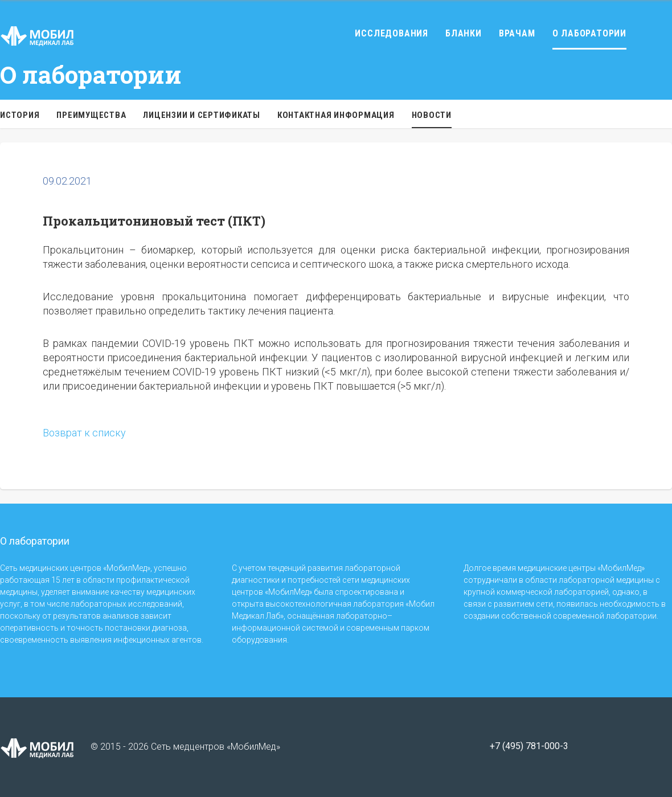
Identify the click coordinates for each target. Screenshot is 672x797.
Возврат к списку (84, 433)
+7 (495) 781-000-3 (529, 746)
